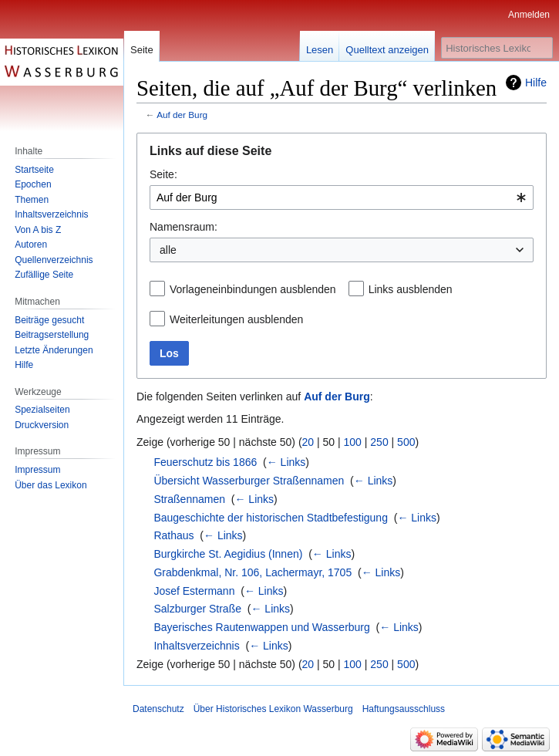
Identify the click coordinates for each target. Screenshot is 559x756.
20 (308, 442)
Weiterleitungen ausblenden (236, 319)
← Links (286, 462)
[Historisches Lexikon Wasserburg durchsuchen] (497, 48)
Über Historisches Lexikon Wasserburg (273, 709)
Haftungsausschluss (404, 709)
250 (379, 442)
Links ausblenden (411, 289)
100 (353, 442)
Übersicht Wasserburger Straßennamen (249, 481)
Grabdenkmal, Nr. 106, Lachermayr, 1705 (253, 572)
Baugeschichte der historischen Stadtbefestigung (271, 518)
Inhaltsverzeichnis (196, 646)
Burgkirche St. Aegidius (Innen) (228, 554)
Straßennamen (189, 499)
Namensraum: (184, 227)
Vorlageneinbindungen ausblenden (253, 289)
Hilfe (536, 83)
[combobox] (342, 197)
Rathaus (173, 535)
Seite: (163, 174)
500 (406, 442)
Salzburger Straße (197, 609)
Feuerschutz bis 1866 (205, 462)
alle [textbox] (168, 250)
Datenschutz (158, 709)
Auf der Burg (182, 115)
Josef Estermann (194, 591)
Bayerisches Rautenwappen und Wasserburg (261, 627)
